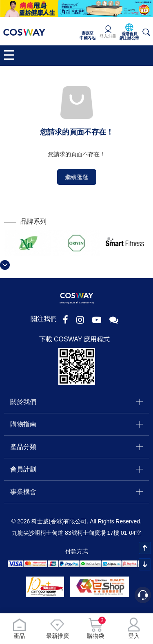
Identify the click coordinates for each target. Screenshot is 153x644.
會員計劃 (23, 469)
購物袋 (95, 628)
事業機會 (23, 492)
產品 (19, 628)
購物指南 (23, 424)
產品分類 (23, 447)
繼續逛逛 (77, 177)
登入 (134, 628)
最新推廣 (58, 628)
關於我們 (23, 402)
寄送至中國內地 (87, 36)
